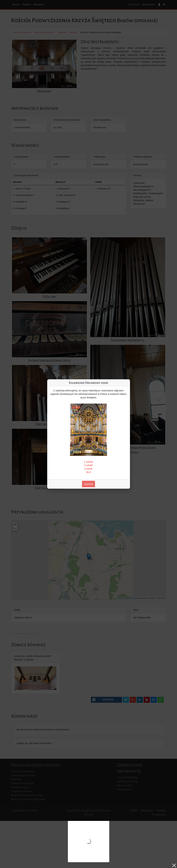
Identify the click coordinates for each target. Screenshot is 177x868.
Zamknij (88, 484)
